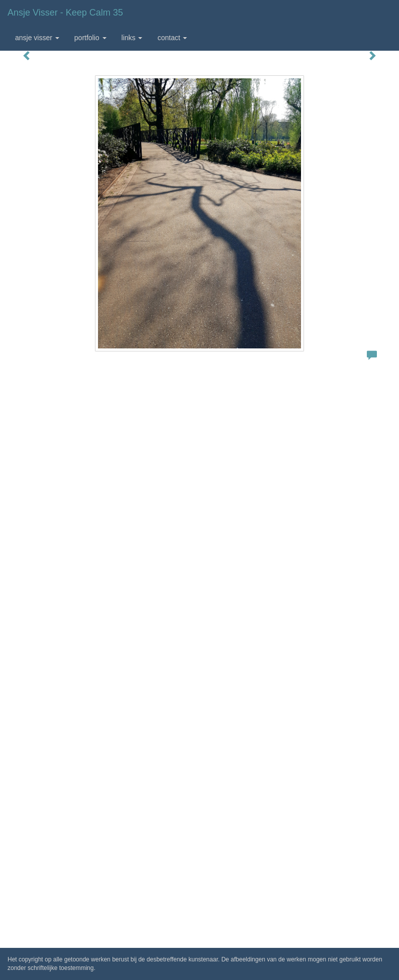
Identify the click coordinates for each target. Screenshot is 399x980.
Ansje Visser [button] (37, 38)
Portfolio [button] (90, 38)
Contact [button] (172, 38)
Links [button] (132, 38)
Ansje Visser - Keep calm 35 (65, 13)
